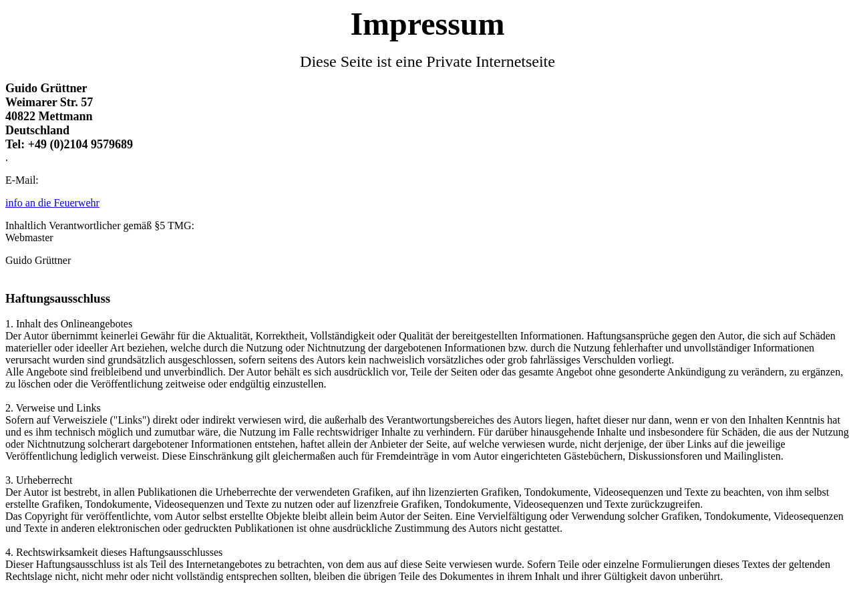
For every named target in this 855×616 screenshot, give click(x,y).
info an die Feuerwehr (52, 203)
